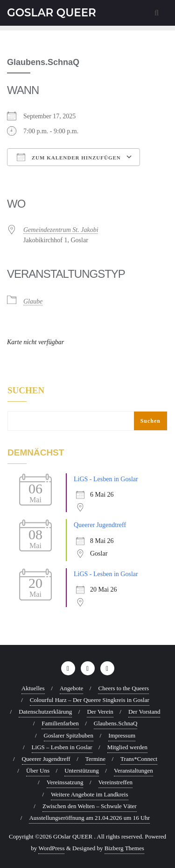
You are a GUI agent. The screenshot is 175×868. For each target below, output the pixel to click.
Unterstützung (82, 770)
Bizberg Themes (124, 848)
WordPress (51, 848)
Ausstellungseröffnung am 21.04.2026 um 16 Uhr (89, 818)
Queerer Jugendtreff (100, 525)
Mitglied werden (127, 747)
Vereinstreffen (115, 782)
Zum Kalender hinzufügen (69, 157)
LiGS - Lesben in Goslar (106, 479)
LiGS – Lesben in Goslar (62, 747)
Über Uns (38, 770)
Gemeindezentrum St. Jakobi (61, 230)
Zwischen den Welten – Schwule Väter (90, 806)
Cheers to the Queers (123, 688)
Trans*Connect (139, 759)
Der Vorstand (144, 712)
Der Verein (100, 712)
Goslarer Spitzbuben (69, 735)
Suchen (26, 391)
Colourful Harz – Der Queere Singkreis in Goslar (90, 700)
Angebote (72, 688)
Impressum (122, 735)
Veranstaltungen (133, 770)
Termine (95, 759)
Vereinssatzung (65, 782)
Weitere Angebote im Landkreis (89, 794)
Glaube (33, 301)
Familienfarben (60, 723)
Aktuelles (33, 688)
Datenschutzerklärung (45, 712)
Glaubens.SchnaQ (116, 723)
